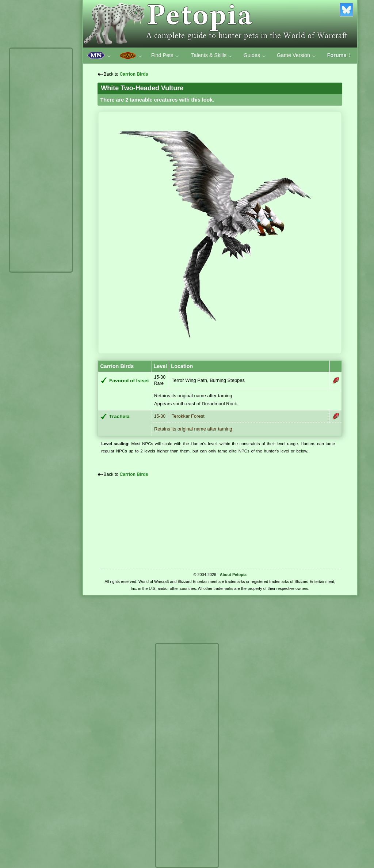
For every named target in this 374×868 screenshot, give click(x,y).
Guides (255, 56)
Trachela (119, 416)
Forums (340, 55)
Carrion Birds (134, 74)
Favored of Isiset (129, 381)
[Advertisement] (41, 160)
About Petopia (233, 575)
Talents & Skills (212, 56)
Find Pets (165, 56)
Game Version (297, 56)
